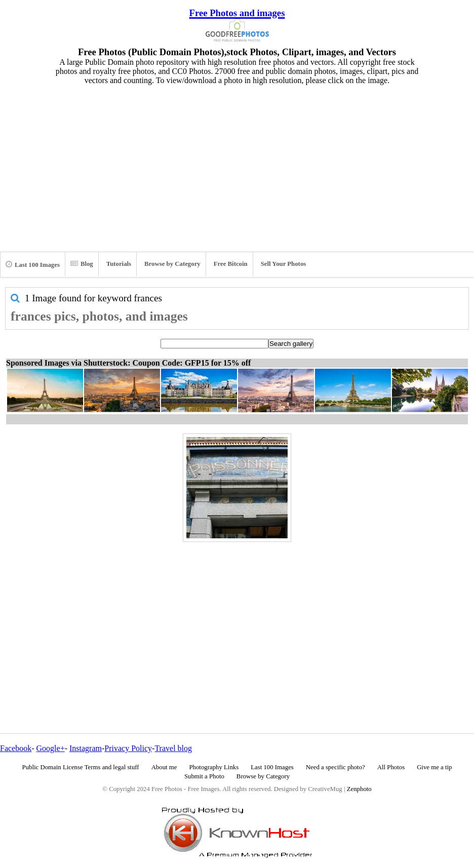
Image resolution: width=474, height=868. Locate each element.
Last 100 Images (33, 264)
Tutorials (119, 264)
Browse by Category (172, 264)
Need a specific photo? (335, 767)
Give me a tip (434, 767)
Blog (82, 264)
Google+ (51, 748)
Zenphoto (359, 789)
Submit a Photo (204, 776)
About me (164, 767)
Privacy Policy (128, 748)
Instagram (86, 748)
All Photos (391, 767)
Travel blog (173, 748)
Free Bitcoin (231, 264)
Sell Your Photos (284, 264)
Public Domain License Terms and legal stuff (81, 767)
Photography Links (214, 767)
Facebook (16, 748)
